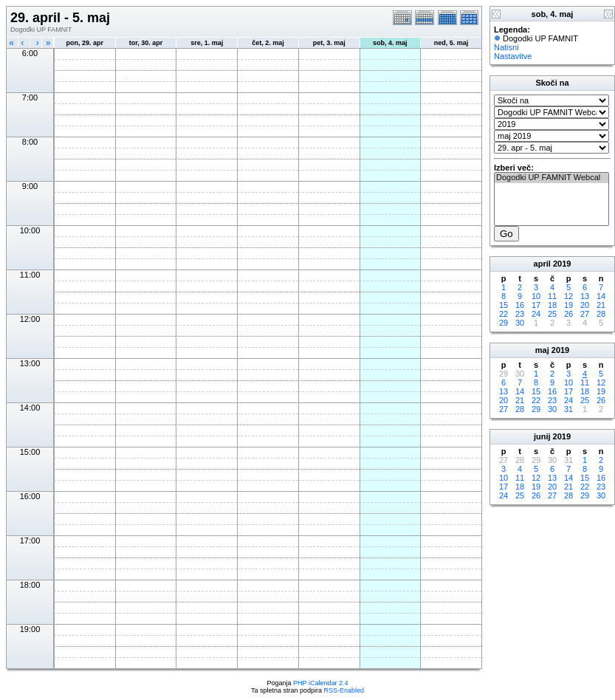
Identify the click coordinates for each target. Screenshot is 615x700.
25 (552, 314)
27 (585, 314)
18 (552, 305)
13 (585, 296)
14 (601, 296)
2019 (562, 264)
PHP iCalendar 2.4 (320, 683)
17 (536, 305)
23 (520, 314)
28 (601, 314)
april (542, 264)
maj (542, 350)
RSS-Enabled (344, 690)
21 (601, 305)
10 (536, 296)
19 (568, 305)
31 (568, 409)
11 (552, 296)
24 (536, 314)
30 (520, 323)
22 (504, 314)
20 (585, 305)
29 (504, 323)
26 (568, 314)
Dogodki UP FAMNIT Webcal (552, 178)
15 (504, 305)
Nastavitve (513, 56)
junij (542, 436)
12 (568, 296)
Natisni (506, 47)
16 (520, 305)
